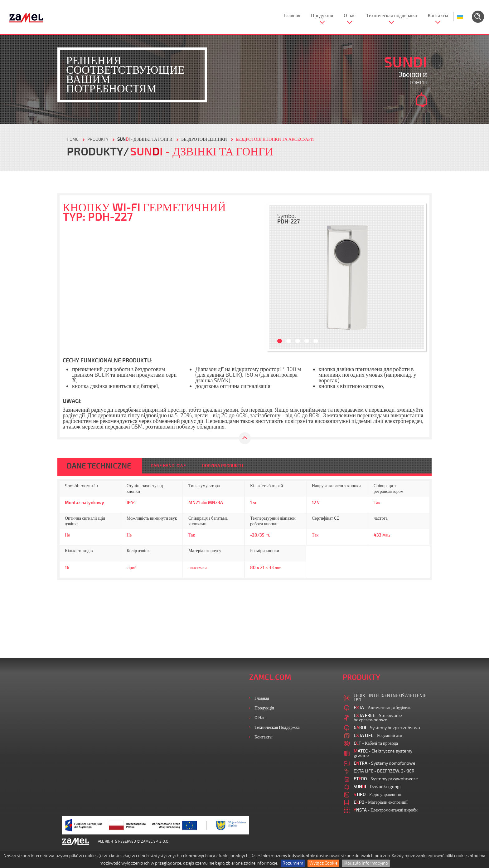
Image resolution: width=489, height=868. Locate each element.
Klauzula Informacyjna (366, 863)
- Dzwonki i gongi (377, 787)
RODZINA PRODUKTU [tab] (223, 466)
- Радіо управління (377, 794)
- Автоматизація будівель (382, 708)
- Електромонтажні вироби (386, 810)
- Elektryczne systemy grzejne (383, 753)
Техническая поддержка (392, 16)
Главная (292, 16)
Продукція (322, 16)
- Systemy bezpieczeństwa (387, 728)
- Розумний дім (378, 736)
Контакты (438, 16)
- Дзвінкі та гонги (145, 139)
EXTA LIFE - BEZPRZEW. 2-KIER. (385, 771)
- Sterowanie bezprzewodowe (378, 718)
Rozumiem (293, 863)
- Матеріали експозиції (381, 802)
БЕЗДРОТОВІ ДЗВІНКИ (204, 139)
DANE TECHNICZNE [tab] (99, 466)
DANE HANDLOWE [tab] (168, 466)
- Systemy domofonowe (385, 763)
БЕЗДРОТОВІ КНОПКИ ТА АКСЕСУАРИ (275, 139)
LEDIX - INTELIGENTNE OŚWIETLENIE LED (390, 698)
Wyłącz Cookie (323, 863)
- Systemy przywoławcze (386, 779)
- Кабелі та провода (376, 743)
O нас (350, 16)
